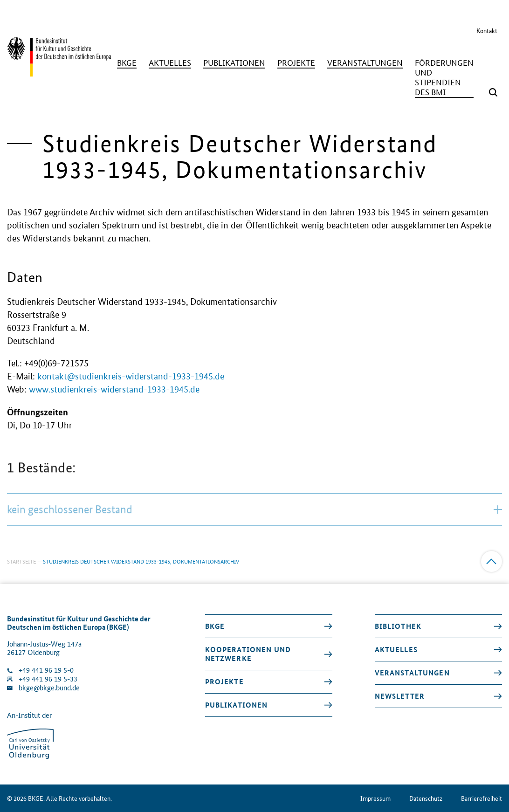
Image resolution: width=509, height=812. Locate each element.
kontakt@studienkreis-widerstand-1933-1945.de (131, 376)
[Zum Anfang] (492, 561)
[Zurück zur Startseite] (59, 72)
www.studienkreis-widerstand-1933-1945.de (114, 389)
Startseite (21, 561)
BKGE (215, 626)
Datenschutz (426, 798)
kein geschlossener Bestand (254, 528)
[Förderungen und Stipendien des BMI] (444, 77)
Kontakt (487, 30)
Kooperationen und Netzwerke (248, 654)
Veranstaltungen (412, 673)
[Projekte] (296, 63)
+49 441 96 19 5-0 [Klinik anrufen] (46, 670)
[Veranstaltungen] (365, 63)
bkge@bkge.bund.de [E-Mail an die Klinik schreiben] (49, 688)
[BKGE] (127, 63)
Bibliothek (398, 626)
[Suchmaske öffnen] (493, 92)
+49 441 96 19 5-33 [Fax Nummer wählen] (48, 679)
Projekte (224, 681)
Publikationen (237, 705)
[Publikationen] (234, 63)
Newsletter (400, 696)
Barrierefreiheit (481, 798)
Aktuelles (396, 649)
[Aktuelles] (170, 63)
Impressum (375, 798)
